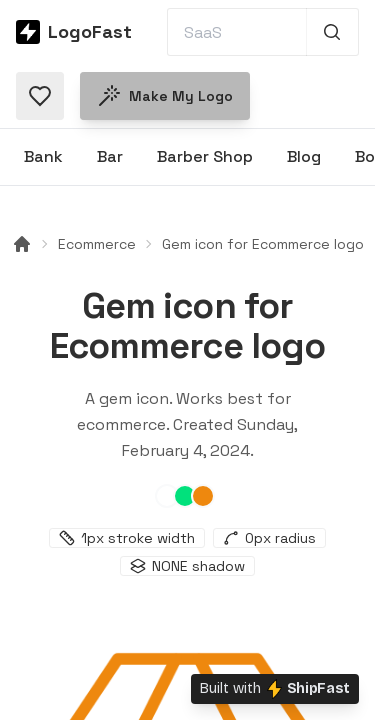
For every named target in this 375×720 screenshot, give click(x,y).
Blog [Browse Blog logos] (304, 156)
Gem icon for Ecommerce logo (263, 244)
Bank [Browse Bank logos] (43, 156)
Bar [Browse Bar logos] (110, 156)
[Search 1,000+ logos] (332, 32)
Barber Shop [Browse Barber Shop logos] (205, 156)
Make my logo (165, 96)
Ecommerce (97, 244)
